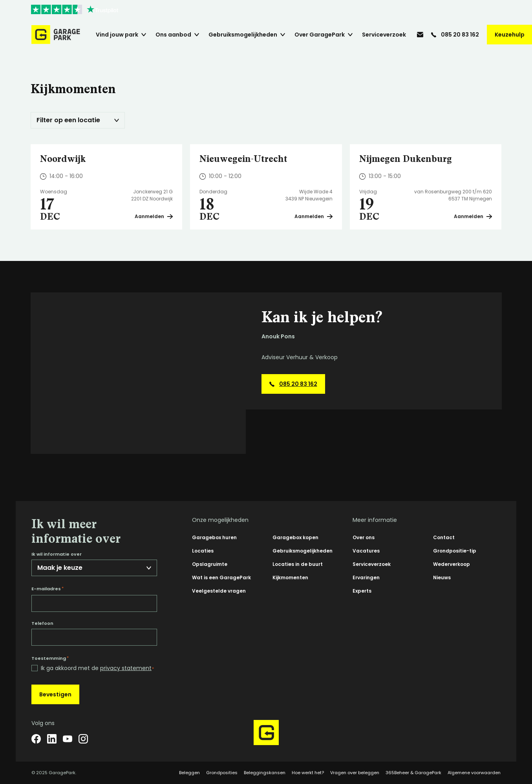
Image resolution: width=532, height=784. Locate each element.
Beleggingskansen (265, 773)
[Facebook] (36, 739)
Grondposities (222, 773)
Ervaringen (366, 577)
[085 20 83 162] (455, 35)
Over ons (364, 537)
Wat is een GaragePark (221, 577)
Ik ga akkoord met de (97, 668)
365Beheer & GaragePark (413, 773)
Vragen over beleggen (355, 773)
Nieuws (442, 577)
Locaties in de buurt (298, 564)
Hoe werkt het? (308, 773)
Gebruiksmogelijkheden (303, 551)
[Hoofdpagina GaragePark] (56, 35)
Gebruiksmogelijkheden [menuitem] (243, 35)
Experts (362, 591)
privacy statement (126, 668)
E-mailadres (48, 589)
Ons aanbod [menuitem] (173, 35)
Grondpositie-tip (455, 551)
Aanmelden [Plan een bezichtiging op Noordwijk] (154, 216)
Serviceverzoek (372, 564)
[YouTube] (68, 739)
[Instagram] (83, 739)
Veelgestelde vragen (219, 591)
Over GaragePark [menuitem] (320, 35)
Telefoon (42, 623)
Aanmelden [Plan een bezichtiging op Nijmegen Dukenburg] (473, 216)
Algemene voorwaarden (474, 773)
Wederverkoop (452, 564)
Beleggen (189, 773)
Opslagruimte (210, 564)
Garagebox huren (214, 537)
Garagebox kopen (295, 537)
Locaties (203, 551)
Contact (444, 537)
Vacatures (366, 551)
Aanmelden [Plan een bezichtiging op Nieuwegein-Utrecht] (314, 216)
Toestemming (50, 658)
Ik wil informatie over (57, 554)
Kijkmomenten (290, 577)
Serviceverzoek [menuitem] (384, 35)
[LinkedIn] (52, 739)
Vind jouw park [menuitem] (117, 35)
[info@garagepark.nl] (420, 35)
